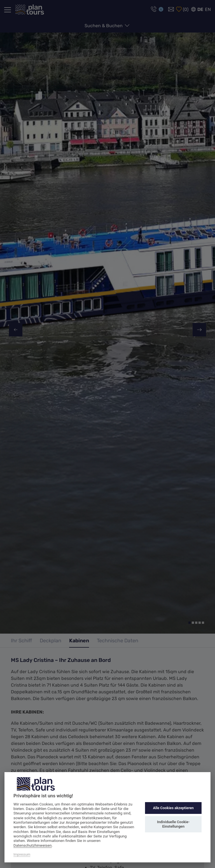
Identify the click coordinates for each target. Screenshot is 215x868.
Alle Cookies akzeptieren (173, 808)
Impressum (22, 855)
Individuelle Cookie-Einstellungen (173, 824)
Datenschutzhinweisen (33, 845)
